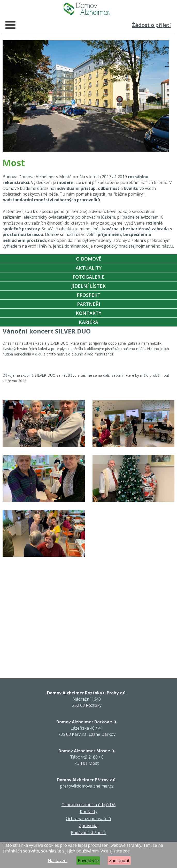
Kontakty (88, 313)
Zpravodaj (89, 826)
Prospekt (89, 295)
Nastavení (58, 860)
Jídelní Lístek (88, 286)
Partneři (89, 304)
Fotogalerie (89, 277)
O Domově (89, 259)
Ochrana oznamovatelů (88, 819)
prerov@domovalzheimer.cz (87, 786)
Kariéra (88, 322)
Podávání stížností (88, 833)
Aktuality (89, 268)
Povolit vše (88, 860)
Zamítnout (119, 860)
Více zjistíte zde (115, 851)
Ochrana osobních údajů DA (88, 805)
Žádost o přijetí (151, 25)
